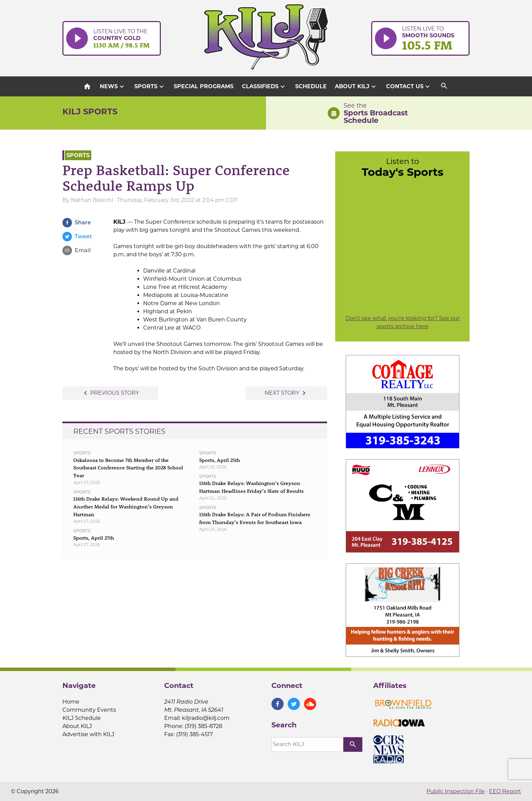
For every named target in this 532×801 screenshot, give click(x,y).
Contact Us (409, 87)
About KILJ (356, 87)
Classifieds (264, 87)
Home (71, 702)
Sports (150, 87)
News (113, 87)
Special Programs (204, 86)
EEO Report (505, 791)
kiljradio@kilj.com (206, 718)
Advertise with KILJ (88, 734)
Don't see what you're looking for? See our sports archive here (403, 322)
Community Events (89, 710)
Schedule (311, 86)
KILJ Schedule (82, 718)
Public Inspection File (456, 791)
